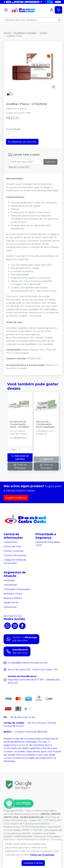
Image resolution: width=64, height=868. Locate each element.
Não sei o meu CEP (19, 167)
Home (7, 33)
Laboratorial (10, 585)
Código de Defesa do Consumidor (15, 561)
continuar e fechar (33, 863)
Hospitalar (9, 580)
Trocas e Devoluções (15, 555)
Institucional (10, 542)
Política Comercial (13, 551)
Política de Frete (13, 546)
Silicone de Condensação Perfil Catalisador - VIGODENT (46, 424)
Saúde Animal (11, 603)
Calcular (50, 162)
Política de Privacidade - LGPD (48, 544)
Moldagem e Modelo (25, 33)
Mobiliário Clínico (13, 594)
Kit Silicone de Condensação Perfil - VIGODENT (20, 424)
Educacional (10, 607)
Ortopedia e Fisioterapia (17, 589)
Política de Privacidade (42, 855)
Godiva (44, 33)
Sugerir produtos (16, 498)
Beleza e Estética (13, 598)
